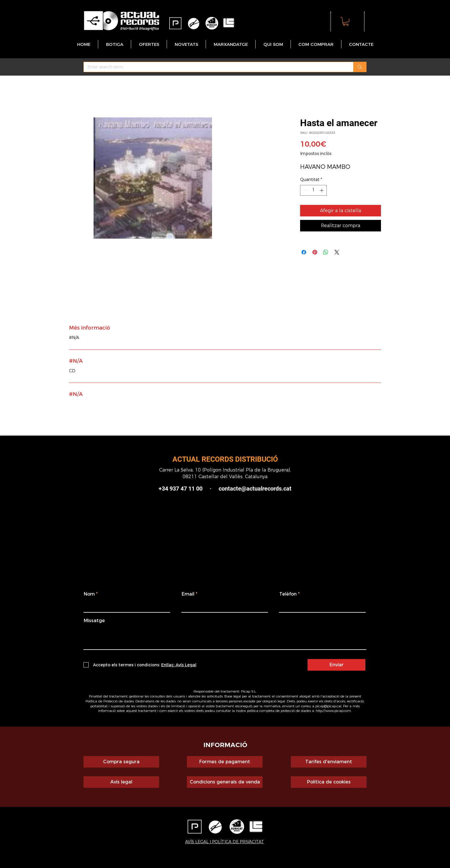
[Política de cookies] (329, 782)
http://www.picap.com (333, 711)
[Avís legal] (121, 782)
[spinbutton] (313, 190)
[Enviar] (336, 665)
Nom (89, 594)
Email (188, 594)
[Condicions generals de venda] (225, 782)
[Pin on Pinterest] (315, 252)
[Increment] (322, 190)
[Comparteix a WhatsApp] (326, 252)
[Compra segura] (121, 762)
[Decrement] (305, 190)
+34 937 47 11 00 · (189, 489)
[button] (346, 21)
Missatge (94, 621)
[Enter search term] (214, 67)
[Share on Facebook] (304, 252)
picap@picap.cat (328, 706)
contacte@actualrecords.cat (255, 489)
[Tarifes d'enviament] (329, 762)
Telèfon (288, 594)
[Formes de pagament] (225, 762)
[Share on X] (337, 252)
